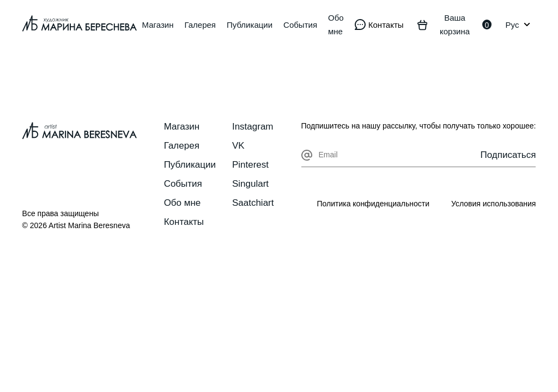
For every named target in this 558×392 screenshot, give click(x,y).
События (300, 25)
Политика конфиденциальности (373, 204)
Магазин (158, 25)
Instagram (253, 127)
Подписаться (508, 155)
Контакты (184, 222)
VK (238, 146)
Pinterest (250, 165)
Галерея (200, 25)
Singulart (250, 184)
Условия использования (493, 204)
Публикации (250, 25)
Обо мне (336, 24)
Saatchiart (253, 203)
